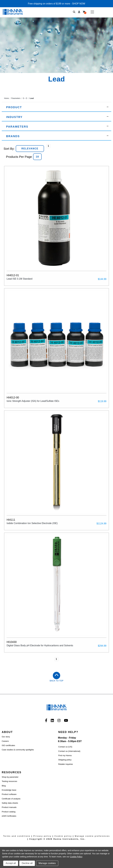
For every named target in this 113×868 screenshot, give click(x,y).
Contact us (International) (69, 751)
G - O (25, 98)
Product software (9, 794)
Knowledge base (9, 790)
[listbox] (30, 149)
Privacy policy (42, 836)
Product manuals (9, 807)
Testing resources (9, 781)
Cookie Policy (76, 857)
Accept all (11, 863)
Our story (6, 737)
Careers (5, 741)
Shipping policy (65, 760)
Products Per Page (19, 157)
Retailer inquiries (66, 764)
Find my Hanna (65, 755)
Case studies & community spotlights (18, 750)
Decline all (27, 863)
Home (6, 98)
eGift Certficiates (9, 816)
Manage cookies (47, 863)
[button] (56, 107)
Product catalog (9, 812)
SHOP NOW (79, 4)
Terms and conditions (17, 836)
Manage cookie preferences (92, 836)
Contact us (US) (65, 747)
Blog (4, 786)
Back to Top (56, 681)
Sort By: (9, 149)
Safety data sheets (10, 803)
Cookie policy (63, 836)
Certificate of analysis (11, 799)
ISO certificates (8, 745)
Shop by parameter (10, 777)
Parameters (16, 98)
